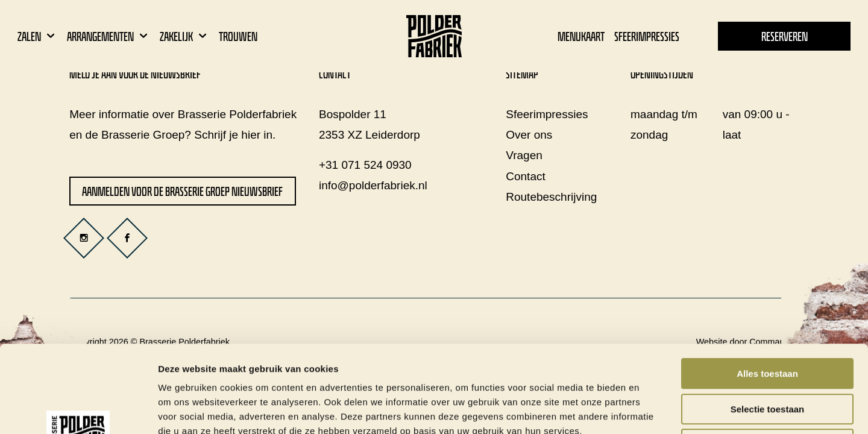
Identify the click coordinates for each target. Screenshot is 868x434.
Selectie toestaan (768, 322)
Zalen (37, 36)
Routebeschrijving (551, 197)
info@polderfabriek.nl (373, 185)
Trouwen (238, 36)
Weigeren (767, 357)
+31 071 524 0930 (365, 165)
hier (251, 135)
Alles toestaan (767, 287)
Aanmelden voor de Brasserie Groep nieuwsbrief (182, 191)
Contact (525, 176)
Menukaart (581, 36)
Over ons (529, 135)
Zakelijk (184, 36)
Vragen (524, 155)
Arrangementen (108, 36)
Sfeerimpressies (647, 36)
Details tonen (651, 410)
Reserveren (785, 36)
